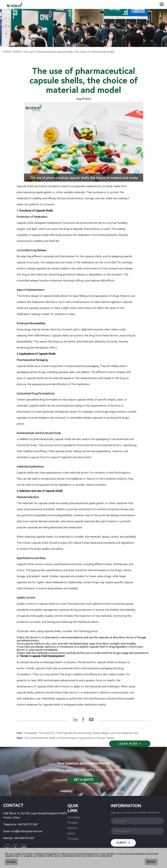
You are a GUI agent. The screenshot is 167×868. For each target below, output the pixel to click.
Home (7, 52)
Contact (73, 839)
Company (74, 817)
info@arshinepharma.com (27, 831)
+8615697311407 (28, 824)
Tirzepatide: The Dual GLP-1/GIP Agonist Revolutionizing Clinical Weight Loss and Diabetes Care (81, 733)
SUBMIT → (123, 843)
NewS (17, 52)
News (71, 833)
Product (73, 823)
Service (72, 828)
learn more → (130, 744)
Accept (11, 862)
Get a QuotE (84, 780)
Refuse (151, 862)
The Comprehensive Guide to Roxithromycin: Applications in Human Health (69, 738)
